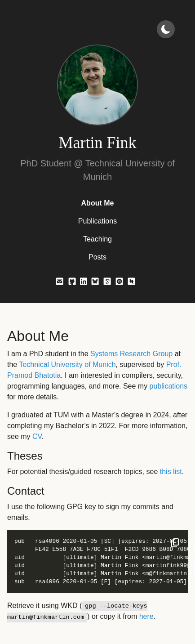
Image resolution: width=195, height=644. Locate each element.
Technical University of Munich (67, 364)
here (146, 616)
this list (171, 472)
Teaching (97, 239)
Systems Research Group (131, 354)
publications (169, 386)
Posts (97, 257)
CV (37, 436)
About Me (98, 203)
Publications (97, 221)
